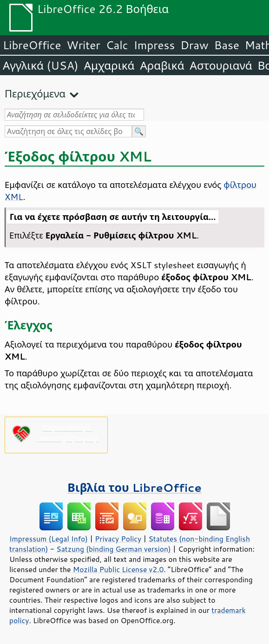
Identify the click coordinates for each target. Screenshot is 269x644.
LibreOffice (32, 45)
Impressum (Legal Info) (49, 539)
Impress (154, 45)
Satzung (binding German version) (114, 549)
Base (227, 45)
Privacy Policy (118, 539)
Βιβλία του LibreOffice (134, 487)
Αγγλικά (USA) (41, 65)
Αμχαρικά (109, 65)
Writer (83, 45)
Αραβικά (162, 65)
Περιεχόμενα (35, 93)
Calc (117, 45)
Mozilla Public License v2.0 (118, 569)
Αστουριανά (221, 65)
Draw (194, 45)
